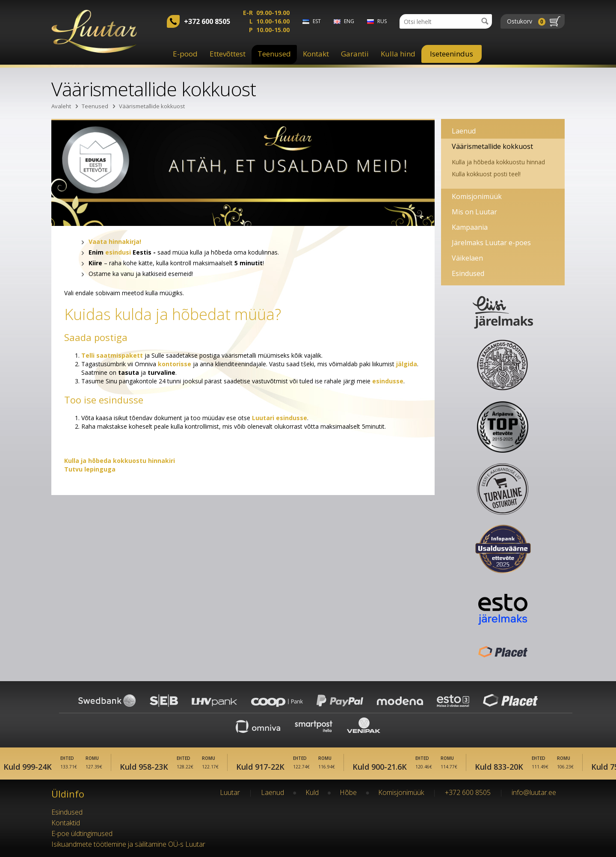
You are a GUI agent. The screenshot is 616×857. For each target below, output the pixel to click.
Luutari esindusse (280, 418)
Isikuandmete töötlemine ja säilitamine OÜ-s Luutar (128, 844)
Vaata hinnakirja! (115, 242)
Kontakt (316, 54)
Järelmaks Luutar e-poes (491, 243)
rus (382, 21)
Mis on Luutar (474, 212)
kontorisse (175, 364)
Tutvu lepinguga (90, 469)
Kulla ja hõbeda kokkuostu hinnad (498, 162)
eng (349, 21)
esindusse (388, 381)
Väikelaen (467, 258)
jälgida (407, 364)
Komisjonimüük (477, 196)
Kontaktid (66, 823)
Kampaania (470, 227)
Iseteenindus (452, 54)
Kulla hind (398, 54)
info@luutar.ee (534, 792)
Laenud (464, 131)
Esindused (468, 273)
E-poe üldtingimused (82, 833)
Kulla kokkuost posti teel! (486, 174)
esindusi (118, 252)
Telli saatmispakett (112, 355)
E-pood (185, 54)
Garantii (355, 54)
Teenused (274, 54)
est (317, 21)
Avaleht (61, 106)
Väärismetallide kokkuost (152, 106)
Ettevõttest (228, 54)
